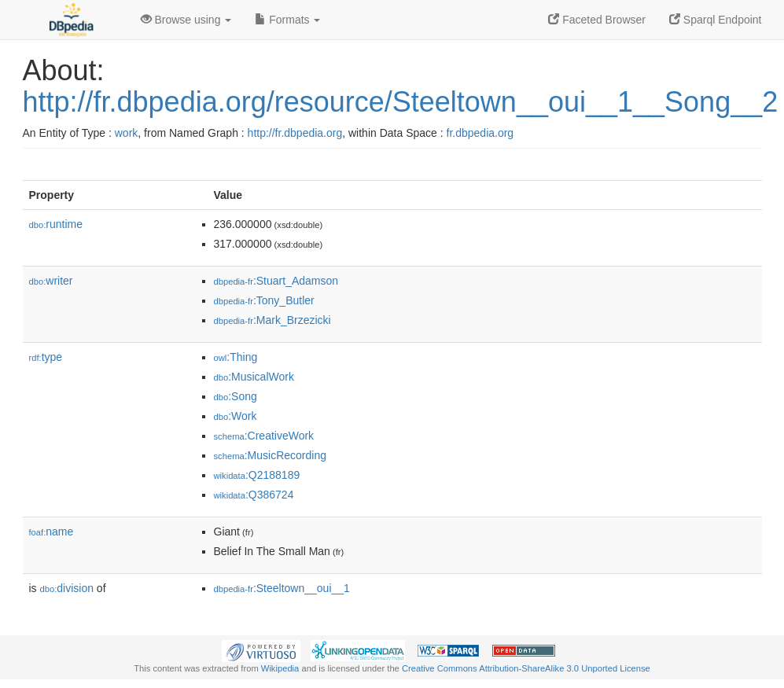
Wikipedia (280, 668)
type (46, 357)
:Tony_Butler (264, 300)
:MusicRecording (270, 455)
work (127, 133)
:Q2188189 (257, 475)
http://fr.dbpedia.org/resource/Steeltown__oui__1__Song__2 (401, 102)
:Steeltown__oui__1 (282, 588)
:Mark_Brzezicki (272, 320)
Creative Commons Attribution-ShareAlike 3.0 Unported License (526, 668)
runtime (56, 224)
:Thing (236, 357)
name (52, 532)
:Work (236, 416)
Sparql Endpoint (716, 20)
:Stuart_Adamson (276, 281)
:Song (236, 396)
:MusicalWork (254, 377)
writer (51, 281)
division (67, 588)
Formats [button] (287, 20)
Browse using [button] (186, 20)
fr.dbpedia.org (480, 133)
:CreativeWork (264, 436)
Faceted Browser (597, 20)
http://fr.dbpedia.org (295, 133)
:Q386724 (254, 495)
